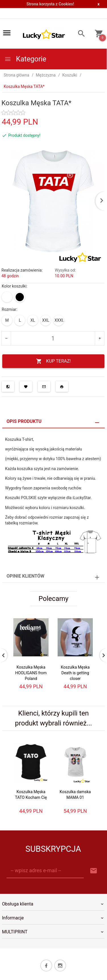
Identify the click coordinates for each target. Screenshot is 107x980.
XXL (46, 320)
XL (33, 320)
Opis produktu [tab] (24, 421)
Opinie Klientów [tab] (25, 576)
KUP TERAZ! (53, 361)
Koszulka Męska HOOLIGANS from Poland (31, 673)
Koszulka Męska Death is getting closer (75, 673)
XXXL (59, 320)
